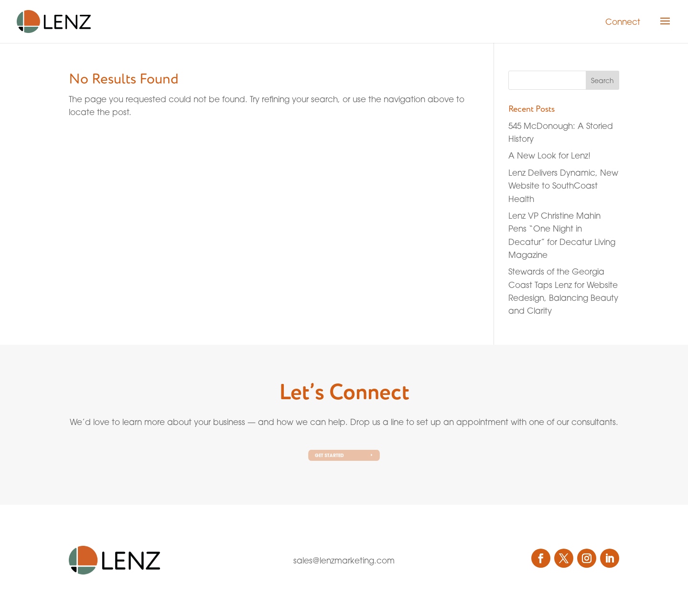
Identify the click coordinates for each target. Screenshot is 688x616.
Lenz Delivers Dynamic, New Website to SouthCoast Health (563, 186)
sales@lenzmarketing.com (344, 560)
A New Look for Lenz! (549, 155)
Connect (623, 22)
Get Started (331, 455)
